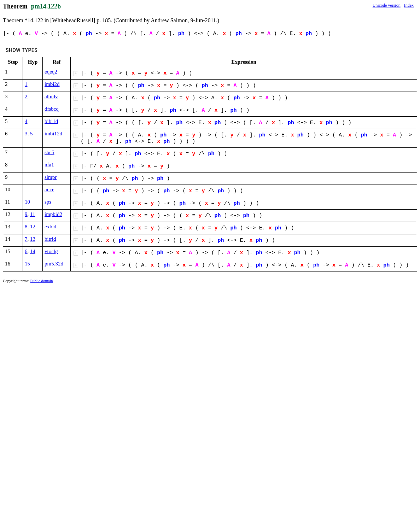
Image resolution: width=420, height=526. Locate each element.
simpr (51, 177)
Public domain (42, 281)
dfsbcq (52, 109)
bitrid (50, 239)
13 (33, 239)
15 (27, 264)
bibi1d (51, 121)
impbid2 (53, 214)
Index (409, 5)
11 (33, 214)
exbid (50, 227)
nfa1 (49, 165)
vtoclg (51, 251)
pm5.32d (54, 264)
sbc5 (49, 152)
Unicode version (387, 5)
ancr (49, 189)
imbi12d (53, 134)
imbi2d (52, 84)
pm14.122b (46, 6)
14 (33, 251)
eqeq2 (51, 72)
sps (48, 202)
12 (33, 227)
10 (27, 202)
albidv (51, 97)
